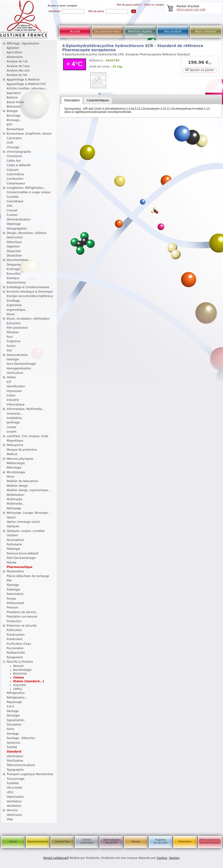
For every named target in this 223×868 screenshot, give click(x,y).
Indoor (11, 395)
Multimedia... (16, 504)
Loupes (12, 432)
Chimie (19, 678)
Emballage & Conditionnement (28, 287)
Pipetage (13, 585)
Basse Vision (15, 102)
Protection (185, 842)
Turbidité (13, 783)
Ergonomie (14, 305)
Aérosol (18, 666)
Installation (14, 418)
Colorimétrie (15, 174)
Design (136, 842)
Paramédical (15, 540)
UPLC (10, 792)
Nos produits (173, 31)
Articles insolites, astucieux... (27, 88)
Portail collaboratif (56, 858)
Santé (13, 842)
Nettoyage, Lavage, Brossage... (29, 513)
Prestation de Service (21, 612)
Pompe (11, 599)
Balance (12, 98)
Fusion (11, 346)
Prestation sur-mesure (22, 617)
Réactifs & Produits (20, 662)
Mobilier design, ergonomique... (29, 490)
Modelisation (16, 495)
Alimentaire (15, 57)
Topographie (15, 770)
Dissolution (14, 256)
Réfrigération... (17, 698)
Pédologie (13, 549)
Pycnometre (15, 648)
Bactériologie (22, 670)
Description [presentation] (72, 100)
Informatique (16, 405)
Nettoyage (14, 508)
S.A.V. (11, 706)
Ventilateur (14, 801)
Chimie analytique (87, 841)
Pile (9, 581)
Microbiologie (16, 472)
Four (10, 337)
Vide (10, 819)
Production (14, 621)
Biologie (12, 111)
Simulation (14, 725)
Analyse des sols (18, 71)
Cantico (162, 858)
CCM (10, 143)
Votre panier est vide (191, 10)
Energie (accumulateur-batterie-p (30, 296)
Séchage (13, 711)
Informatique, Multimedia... (26, 409)
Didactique (14, 242)
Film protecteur (17, 328)
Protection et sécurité (22, 626)
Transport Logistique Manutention (30, 774)
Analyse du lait (17, 75)
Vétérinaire (14, 815)
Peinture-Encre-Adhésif (23, 554)
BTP (9, 125)
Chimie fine (62, 842)
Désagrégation (17, 229)
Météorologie (16, 463)
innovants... (15, 414)
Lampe (11, 427)
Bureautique (15, 129)
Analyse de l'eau (18, 66)
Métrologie (14, 468)
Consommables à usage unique (29, 192)
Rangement (15, 657)
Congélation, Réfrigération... (26, 188)
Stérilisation (15, 761)
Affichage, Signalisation (23, 44)
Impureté (20, 685)
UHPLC (18, 689)
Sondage (13, 734)
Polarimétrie (15, 594)
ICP (9, 382)
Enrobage (13, 301)
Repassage (14, 702)
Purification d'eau (19, 644)
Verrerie (12, 810)
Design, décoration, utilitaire (27, 233)
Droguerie (14, 265)
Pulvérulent (15, 639)
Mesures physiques (20, 459)
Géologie (13, 359)
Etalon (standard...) (29, 681)
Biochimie (20, 674)
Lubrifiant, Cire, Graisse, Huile (28, 436)
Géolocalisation (17, 355)
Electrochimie (16, 283)
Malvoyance (15, 445)
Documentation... (19, 260)
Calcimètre (14, 138)
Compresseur (16, 183)
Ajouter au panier (200, 70)
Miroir (11, 477)
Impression (14, 391)
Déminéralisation (19, 220)
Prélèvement (16, 603)
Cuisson (12, 215)
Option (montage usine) (23, 522)
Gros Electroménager (21, 364)
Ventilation (14, 806)
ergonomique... (17, 310)
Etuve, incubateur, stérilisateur (28, 319)
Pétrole (12, 563)
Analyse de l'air (17, 61)
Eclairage (13, 269)
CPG (10, 206)
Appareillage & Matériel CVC (26, 84)
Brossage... (15, 120)
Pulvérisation (16, 635)
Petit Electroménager (21, 558)
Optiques (13, 526)
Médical (12, 454)
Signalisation (16, 720)
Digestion (13, 247)
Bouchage (14, 116)
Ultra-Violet (15, 788)
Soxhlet (12, 747)
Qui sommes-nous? (108, 31)
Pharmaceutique (20, 567)
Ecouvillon (14, 274)
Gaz (9, 350)
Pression (13, 608)
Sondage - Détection (21, 738)
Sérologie (13, 716)
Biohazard (14, 107)
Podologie (13, 590)
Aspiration (14, 93)
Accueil (75, 31)
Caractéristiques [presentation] (98, 100)
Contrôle (13, 197)
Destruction (15, 237)
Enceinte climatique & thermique (30, 292)
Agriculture (14, 52)
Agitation (13, 48)
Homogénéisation (19, 368)
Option (11, 517)
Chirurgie (13, 147)
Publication (14, 630)
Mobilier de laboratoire (23, 481)
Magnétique (15, 441)
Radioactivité (16, 653)
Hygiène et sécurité (161, 841)
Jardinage (13, 422)
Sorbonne (13, 743)
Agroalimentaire (38, 842)
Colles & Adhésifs (19, 165)
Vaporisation (15, 797)
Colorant (13, 170)
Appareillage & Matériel (23, 80)
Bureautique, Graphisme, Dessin (29, 134)
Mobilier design (17, 486)
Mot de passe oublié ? (130, 5)
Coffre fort (14, 161)
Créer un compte (154, 5)
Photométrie (15, 571)
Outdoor (12, 535)
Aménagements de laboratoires (210, 841)
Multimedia (15, 499)
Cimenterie (14, 156)
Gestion (174, 858)
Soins (10, 729)
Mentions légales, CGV (140, 33)
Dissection (14, 251)
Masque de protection (22, 450)
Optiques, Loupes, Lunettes (26, 531)
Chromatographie (19, 152)
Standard (14, 752)
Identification (16, 386)
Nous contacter (206, 31)
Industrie (13, 400)
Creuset (12, 210)
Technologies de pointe (111, 841)
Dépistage (14, 224)
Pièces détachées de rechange (28, 576)
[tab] (72, 100)
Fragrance (14, 341)
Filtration (13, 332)
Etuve (11, 314)
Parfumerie (14, 544)
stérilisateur (15, 756)
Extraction (14, 323)
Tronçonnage (16, 779)
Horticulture (15, 373)
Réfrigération (16, 693)
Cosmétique (15, 201)
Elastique (13, 278)
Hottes (11, 377)
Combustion (15, 179)
